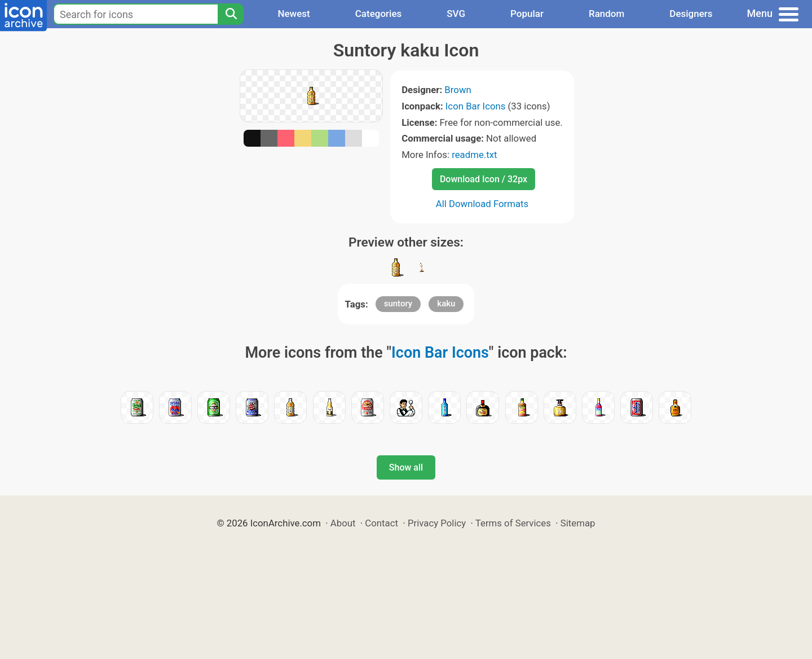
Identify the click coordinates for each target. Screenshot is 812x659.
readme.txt (474, 155)
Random (606, 14)
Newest (294, 14)
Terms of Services (513, 523)
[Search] (231, 14)
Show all (406, 467)
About (343, 523)
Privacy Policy (437, 523)
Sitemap (578, 523)
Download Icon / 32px (484, 179)
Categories (379, 14)
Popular (527, 14)
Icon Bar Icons (476, 106)
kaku (446, 304)
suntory (398, 304)
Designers (691, 14)
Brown (458, 90)
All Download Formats (482, 204)
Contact (381, 523)
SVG (456, 14)
